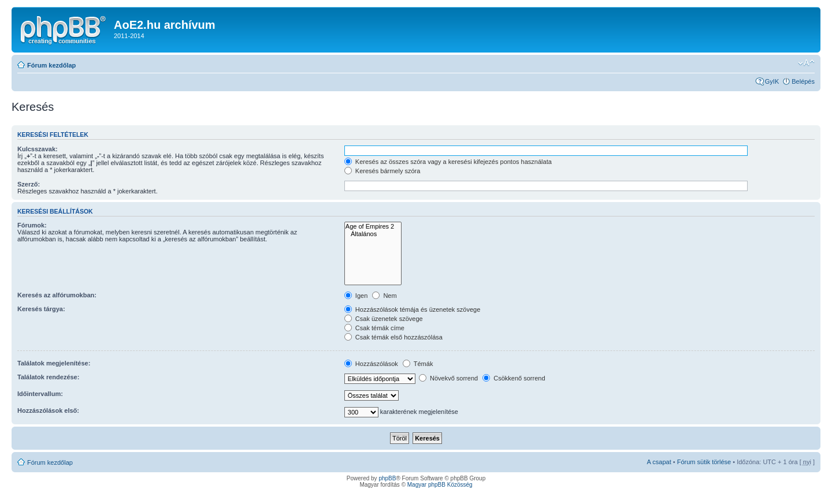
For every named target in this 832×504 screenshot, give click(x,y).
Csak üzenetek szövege (384, 319)
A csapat (659, 462)
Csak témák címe (374, 328)
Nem (384, 296)
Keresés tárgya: (41, 309)
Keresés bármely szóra (382, 171)
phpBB (387, 478)
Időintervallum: (40, 394)
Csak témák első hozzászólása (393, 337)
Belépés (803, 81)
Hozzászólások (371, 364)
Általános (373, 234)
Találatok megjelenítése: (54, 363)
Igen (356, 296)
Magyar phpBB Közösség (440, 485)
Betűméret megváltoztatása (806, 63)
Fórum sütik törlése (704, 462)
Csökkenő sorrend (514, 378)
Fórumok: (32, 225)
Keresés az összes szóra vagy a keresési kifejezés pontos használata (448, 162)
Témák (418, 364)
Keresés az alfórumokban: (57, 295)
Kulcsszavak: (38, 149)
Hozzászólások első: (48, 410)
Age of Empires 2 (373, 227)
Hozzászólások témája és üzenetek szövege (413, 309)
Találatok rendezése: (48, 377)
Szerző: (29, 184)
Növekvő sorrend (448, 378)
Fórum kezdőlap (51, 65)
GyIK (772, 81)
